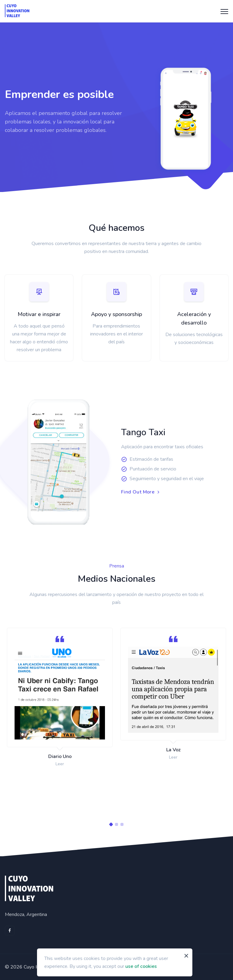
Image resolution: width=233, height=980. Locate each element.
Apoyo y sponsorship (116, 314)
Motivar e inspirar (39, 314)
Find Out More (141, 492)
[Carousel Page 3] (122, 824)
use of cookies (141, 966)
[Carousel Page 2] (116, 824)
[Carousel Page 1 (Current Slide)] (111, 824)
